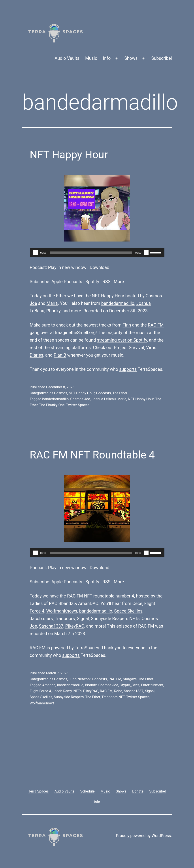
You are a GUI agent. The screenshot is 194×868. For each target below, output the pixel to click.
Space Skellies (128, 611)
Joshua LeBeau (104, 399)
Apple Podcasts (67, 282)
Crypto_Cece (130, 685)
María (52, 303)
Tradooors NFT (113, 697)
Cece (137, 603)
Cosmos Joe (80, 399)
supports (128, 369)
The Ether (120, 393)
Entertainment (152, 685)
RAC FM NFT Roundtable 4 (92, 455)
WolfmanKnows (62, 611)
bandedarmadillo (118, 303)
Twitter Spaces (78, 405)
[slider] (91, 253)
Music (91, 58)
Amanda (49, 685)
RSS (106, 282)
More (119, 282)
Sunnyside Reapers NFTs (115, 619)
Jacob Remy (62, 691)
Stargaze (130, 679)
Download (99, 267)
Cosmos (61, 393)
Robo (118, 691)
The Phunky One (52, 405)
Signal (83, 619)
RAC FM (75, 596)
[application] (97, 253)
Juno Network (80, 679)
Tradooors (65, 619)
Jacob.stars (41, 619)
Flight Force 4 (40, 691)
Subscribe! (162, 58)
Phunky (53, 311)
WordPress (161, 836)
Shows (131, 58)
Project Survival (129, 348)
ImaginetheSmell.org (75, 333)
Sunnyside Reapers (69, 697)
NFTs (77, 691)
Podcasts (103, 393)
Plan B (60, 355)
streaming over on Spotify (122, 340)
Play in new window (67, 267)
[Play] (36, 253)
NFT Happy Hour (69, 155)
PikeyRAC (75, 626)
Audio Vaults (67, 58)
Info (107, 58)
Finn (127, 325)
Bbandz (66, 603)
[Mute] (146, 253)
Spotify (92, 282)
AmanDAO (88, 603)
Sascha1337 (51, 626)
